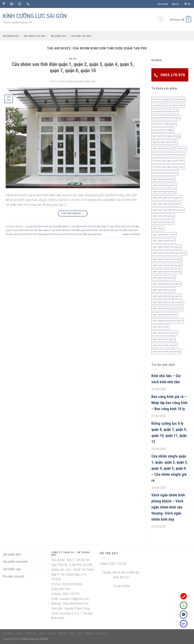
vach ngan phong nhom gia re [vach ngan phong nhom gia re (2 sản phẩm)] (168, 321)
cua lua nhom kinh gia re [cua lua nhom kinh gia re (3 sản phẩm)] (165, 111)
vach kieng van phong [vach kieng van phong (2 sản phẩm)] (163, 179)
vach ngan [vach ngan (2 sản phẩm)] (158, 228)
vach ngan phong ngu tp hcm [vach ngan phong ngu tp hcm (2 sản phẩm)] (167, 308)
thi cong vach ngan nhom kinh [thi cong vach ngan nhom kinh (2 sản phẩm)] (168, 161)
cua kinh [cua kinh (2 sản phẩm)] (157, 105)
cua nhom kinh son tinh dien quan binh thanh (75, 230)
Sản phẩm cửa (60, 36)
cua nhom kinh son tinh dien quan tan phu (80, 234)
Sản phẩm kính (12, 36)
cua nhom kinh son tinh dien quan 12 (91, 226)
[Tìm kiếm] (161, 20)
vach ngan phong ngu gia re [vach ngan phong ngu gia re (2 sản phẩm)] (167, 296)
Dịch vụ (42, 633)
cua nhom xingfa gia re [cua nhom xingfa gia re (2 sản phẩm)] (164, 124)
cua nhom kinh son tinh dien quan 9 (32, 230)
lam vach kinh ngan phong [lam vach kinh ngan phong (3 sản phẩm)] (166, 136)
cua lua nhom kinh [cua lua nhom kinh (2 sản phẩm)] (174, 105)
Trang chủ (8, 633)
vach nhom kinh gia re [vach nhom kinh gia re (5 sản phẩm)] (164, 339)
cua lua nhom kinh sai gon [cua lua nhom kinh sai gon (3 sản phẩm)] (166, 118)
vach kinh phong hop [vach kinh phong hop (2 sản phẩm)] (163, 216)
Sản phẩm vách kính (36, 36)
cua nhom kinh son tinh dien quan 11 (52, 226)
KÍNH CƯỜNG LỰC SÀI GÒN (35, 16)
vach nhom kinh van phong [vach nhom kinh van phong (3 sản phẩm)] (166, 351)
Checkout (89, 633)
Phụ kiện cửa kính (82, 36)
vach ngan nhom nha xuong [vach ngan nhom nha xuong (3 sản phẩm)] (167, 259)
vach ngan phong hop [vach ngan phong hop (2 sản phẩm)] (164, 278)
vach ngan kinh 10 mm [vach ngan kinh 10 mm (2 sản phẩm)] (164, 235)
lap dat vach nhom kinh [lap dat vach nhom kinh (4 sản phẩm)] (164, 142)
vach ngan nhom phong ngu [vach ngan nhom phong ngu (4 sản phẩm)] (167, 265)
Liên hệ (175, 4)
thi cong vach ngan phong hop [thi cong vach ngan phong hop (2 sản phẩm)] (168, 167)
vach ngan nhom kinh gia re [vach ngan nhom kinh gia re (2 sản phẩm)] (167, 247)
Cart (80, 633)
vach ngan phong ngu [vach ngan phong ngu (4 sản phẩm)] (164, 290)
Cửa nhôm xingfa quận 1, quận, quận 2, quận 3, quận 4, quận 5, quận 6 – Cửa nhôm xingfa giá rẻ (170, 468)
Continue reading (73, 213)
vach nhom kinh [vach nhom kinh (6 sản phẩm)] (161, 327)
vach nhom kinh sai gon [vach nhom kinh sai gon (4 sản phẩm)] (165, 345)
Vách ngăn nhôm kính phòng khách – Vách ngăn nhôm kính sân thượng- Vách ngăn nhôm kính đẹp (168, 507)
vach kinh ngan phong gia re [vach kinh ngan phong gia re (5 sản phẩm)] (167, 198)
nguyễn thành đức (86, 82)
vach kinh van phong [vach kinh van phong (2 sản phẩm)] (163, 222)
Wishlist (63, 633)
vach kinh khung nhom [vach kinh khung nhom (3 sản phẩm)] (164, 185)
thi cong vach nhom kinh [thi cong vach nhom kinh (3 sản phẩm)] (165, 173)
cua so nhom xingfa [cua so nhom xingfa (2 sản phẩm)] (163, 130)
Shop (72, 633)
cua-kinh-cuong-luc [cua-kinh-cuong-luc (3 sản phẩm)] (162, 99)
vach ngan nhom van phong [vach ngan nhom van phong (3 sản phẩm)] (167, 271)
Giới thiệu (163, 4)
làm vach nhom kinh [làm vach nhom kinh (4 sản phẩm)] (163, 148)
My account (103, 633)
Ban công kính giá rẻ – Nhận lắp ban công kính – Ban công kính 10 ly (169, 403)
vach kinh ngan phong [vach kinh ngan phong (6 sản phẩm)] (164, 192)
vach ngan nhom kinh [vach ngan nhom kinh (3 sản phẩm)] (163, 241)
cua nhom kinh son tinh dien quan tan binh (35, 234)
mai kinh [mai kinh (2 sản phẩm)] (181, 148)
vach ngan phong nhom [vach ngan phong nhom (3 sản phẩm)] (165, 315)
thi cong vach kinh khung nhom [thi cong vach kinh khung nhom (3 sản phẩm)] (168, 155)
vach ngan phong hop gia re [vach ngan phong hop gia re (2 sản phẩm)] (167, 284)
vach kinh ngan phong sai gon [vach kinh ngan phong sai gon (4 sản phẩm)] (168, 210)
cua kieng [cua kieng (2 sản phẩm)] (180, 99)
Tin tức (73, 59)
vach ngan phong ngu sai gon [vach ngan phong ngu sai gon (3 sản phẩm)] (168, 302)
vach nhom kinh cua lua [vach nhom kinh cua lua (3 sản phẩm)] (165, 333)
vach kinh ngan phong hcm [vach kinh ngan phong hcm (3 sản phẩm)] (166, 204)
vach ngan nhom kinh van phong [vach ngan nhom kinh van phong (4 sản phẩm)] (169, 253)
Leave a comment (131, 234)
